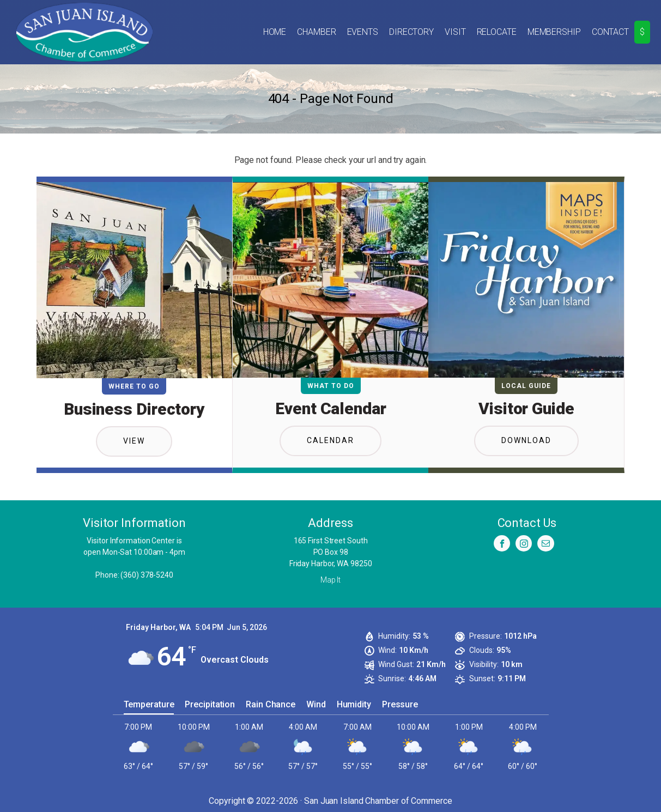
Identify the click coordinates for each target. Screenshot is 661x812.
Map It (330, 580)
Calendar (330, 440)
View (134, 441)
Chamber (316, 32)
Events (363, 32)
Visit (455, 32)
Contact (610, 32)
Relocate (497, 32)
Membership (554, 32)
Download (526, 440)
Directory (411, 32)
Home (275, 32)
